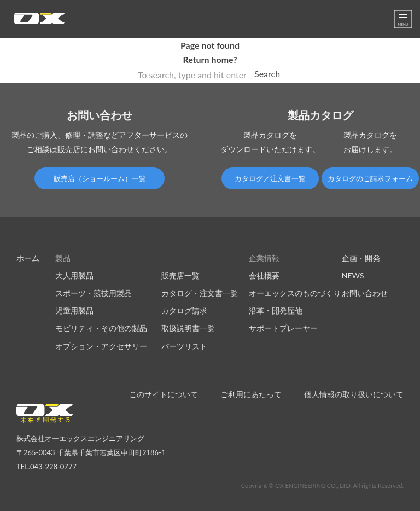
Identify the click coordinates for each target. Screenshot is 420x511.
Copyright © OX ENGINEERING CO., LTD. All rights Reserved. (322, 486)
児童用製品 (74, 310)
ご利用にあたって (251, 394)
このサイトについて (164, 394)
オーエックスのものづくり (295, 293)
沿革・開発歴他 (276, 310)
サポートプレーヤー (283, 328)
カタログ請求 (184, 310)
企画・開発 (361, 258)
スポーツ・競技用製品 (94, 293)
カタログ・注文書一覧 (200, 293)
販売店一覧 (180, 275)
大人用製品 (74, 275)
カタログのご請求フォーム (370, 178)
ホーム (28, 258)
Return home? (210, 59)
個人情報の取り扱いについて (354, 394)
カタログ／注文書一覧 (270, 178)
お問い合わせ (365, 293)
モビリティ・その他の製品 (101, 328)
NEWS (353, 275)
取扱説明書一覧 (188, 328)
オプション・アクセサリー (101, 346)
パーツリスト (184, 346)
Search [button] (267, 74)
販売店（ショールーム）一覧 (100, 178)
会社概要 (264, 275)
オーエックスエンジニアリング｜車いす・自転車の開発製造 (39, 22)
